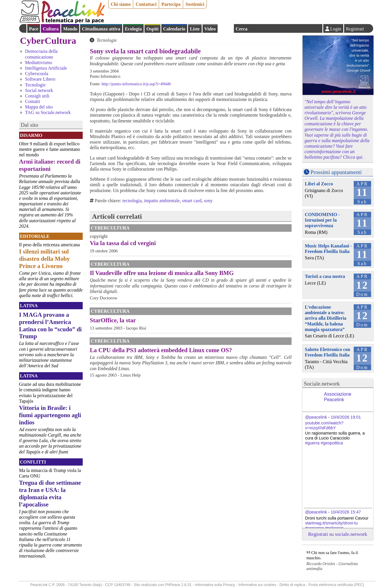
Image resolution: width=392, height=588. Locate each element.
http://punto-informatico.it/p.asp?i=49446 (136, 84)
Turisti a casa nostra (325, 276)
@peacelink (316, 417)
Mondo (70, 29)
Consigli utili (37, 96)
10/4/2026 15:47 (346, 512)
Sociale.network (322, 384)
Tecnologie (35, 85)
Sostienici (195, 4)
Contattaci (146, 4)
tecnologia (132, 201)
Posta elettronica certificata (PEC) (336, 585)
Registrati (355, 29)
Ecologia (133, 29)
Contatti (32, 101)
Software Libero (40, 79)
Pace (34, 29)
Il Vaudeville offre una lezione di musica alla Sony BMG (162, 273)
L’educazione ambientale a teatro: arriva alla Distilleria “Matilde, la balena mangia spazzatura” (326, 318)
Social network (39, 90)
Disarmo (31, 135)
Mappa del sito (39, 107)
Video (210, 29)
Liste (195, 29)
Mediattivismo (38, 63)
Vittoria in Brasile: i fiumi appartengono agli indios (50, 415)
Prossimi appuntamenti (336, 172)
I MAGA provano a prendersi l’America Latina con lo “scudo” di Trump (50, 325)
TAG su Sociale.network (48, 112)
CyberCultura (48, 41)
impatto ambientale (162, 201)
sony (208, 201)
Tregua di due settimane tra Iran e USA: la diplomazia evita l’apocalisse (50, 493)
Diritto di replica (292, 585)
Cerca (242, 29)
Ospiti (153, 29)
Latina (29, 306)
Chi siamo (121, 4)
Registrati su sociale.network (338, 534)
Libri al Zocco (319, 184)
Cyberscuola (37, 74)
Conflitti (33, 462)
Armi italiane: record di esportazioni (50, 165)
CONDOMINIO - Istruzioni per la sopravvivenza (322, 220)
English (226, 28)
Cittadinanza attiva (101, 29)
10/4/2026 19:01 (346, 417)
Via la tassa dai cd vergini (123, 243)
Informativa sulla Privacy (215, 585)
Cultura (51, 29)
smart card (192, 201)
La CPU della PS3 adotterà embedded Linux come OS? (161, 350)
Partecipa (171, 4)
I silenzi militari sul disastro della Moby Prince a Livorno (45, 259)
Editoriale (35, 236)
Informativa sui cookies (257, 585)
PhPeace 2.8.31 (178, 585)
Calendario (174, 29)
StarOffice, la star (113, 320)
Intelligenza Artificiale (46, 68)
